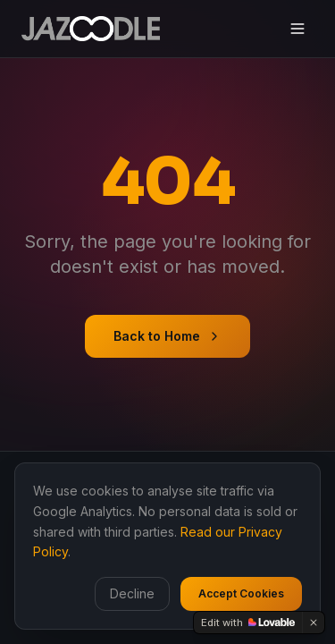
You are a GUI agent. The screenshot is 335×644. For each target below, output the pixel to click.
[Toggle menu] (297, 29)
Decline (132, 593)
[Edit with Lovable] (248, 623)
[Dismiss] (314, 623)
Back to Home (167, 336)
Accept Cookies (241, 593)
